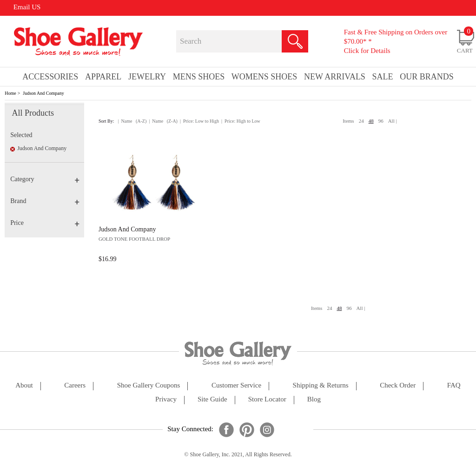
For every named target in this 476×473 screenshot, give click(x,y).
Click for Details (367, 51)
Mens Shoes (199, 77)
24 (361, 121)
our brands (427, 77)
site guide (212, 399)
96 (381, 121)
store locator (267, 399)
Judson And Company (43, 93)
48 (371, 121)
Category (45, 179)
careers (75, 385)
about (24, 385)
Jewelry (147, 77)
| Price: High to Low (241, 121)
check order (398, 385)
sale (383, 77)
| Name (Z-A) (163, 121)
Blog (314, 399)
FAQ (454, 385)
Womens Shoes (264, 77)
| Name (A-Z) (132, 121)
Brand (45, 201)
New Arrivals (335, 77)
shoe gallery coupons (149, 385)
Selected (21, 135)
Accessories (50, 77)
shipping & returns (321, 385)
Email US (27, 7)
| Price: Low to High (199, 121)
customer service (236, 385)
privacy (166, 399)
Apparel (103, 77)
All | (393, 121)
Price (45, 223)
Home (10, 93)
